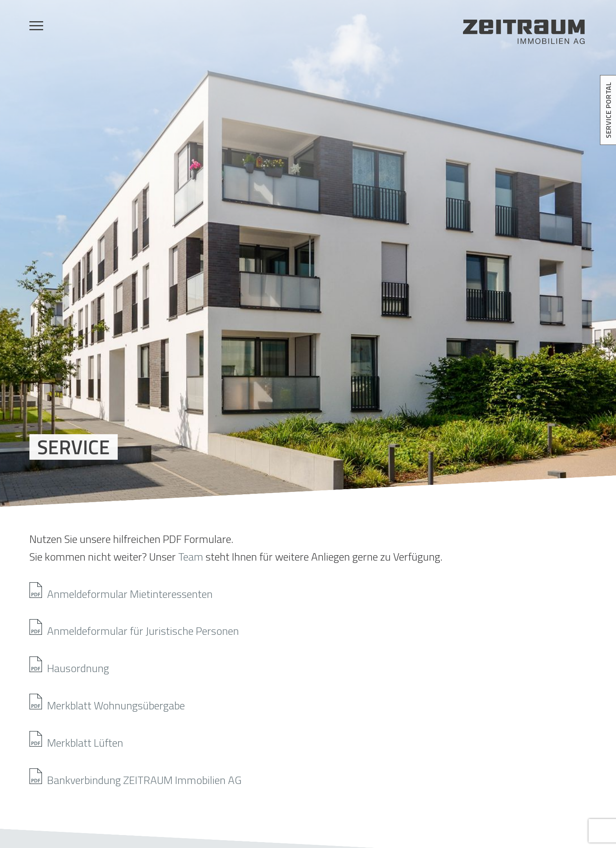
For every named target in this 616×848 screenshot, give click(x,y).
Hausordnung (78, 666)
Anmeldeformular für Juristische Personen (143, 629)
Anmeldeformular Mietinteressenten (130, 592)
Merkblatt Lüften (85, 740)
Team (191, 556)
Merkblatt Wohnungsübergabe (116, 703)
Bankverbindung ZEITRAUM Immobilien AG (144, 778)
